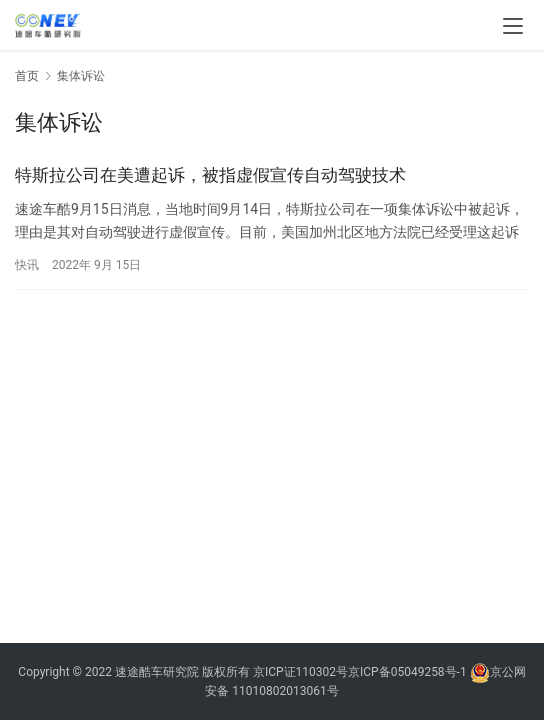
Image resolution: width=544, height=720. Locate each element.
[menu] (513, 26)
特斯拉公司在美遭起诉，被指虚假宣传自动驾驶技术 (210, 175)
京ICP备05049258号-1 (409, 672)
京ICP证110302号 (300, 672)
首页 (27, 76)
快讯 (27, 265)
